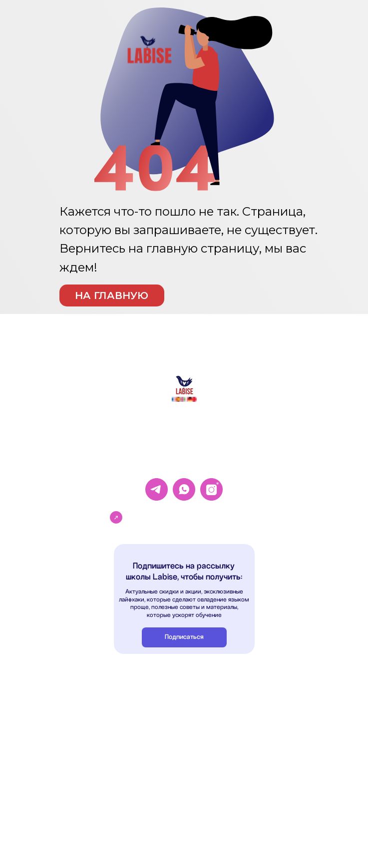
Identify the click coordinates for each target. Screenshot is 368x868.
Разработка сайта (218, 854)
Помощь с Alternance (78, 803)
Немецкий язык (71, 722)
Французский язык (74, 700)
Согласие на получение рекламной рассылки (256, 766)
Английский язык (73, 690)
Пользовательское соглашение (237, 737)
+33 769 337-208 (184, 461)
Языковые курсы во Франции (88, 783)
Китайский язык (71, 711)
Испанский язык (71, 732)
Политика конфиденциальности (237, 690)
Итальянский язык (74, 742)
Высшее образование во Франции (95, 773)
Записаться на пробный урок (186, 516)
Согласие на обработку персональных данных (257, 700)
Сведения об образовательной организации (255, 787)
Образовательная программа (234, 776)
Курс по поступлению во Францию (96, 793)
